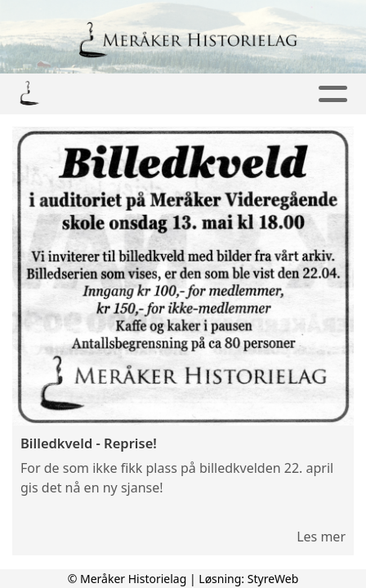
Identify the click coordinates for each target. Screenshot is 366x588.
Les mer (321, 537)
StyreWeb (273, 579)
